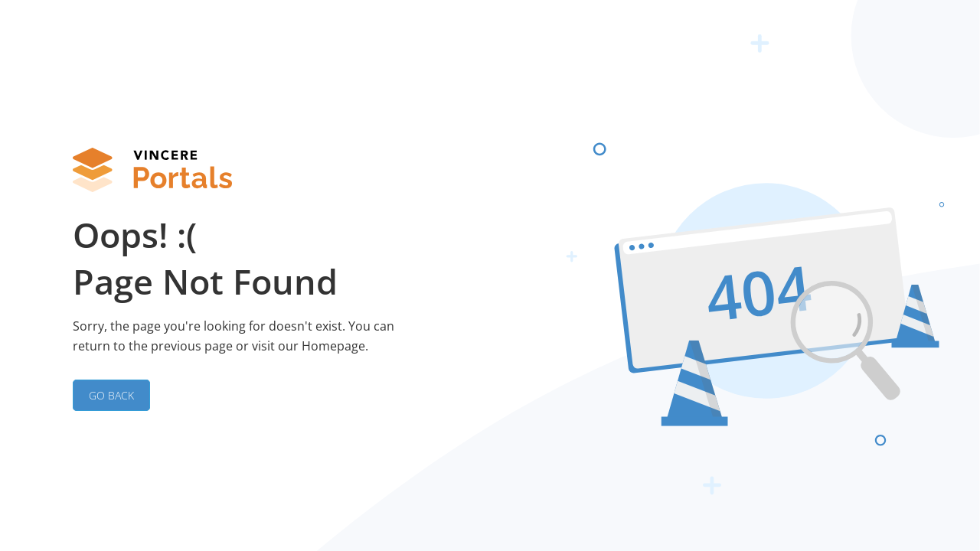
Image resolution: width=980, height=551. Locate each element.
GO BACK (111, 395)
